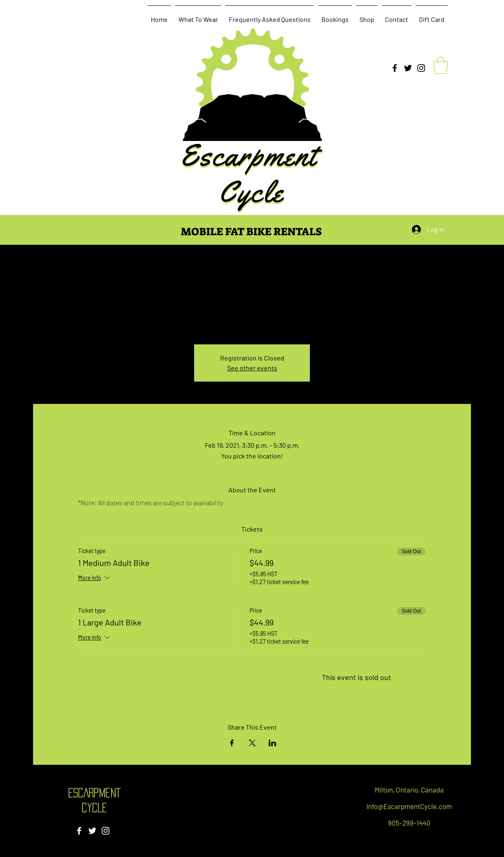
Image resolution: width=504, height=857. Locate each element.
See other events (252, 368)
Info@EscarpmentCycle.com (409, 806)
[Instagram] (421, 68)
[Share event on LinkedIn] (272, 743)
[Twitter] (408, 68)
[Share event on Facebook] (232, 743)
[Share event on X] (252, 743)
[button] (441, 65)
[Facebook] (395, 68)
